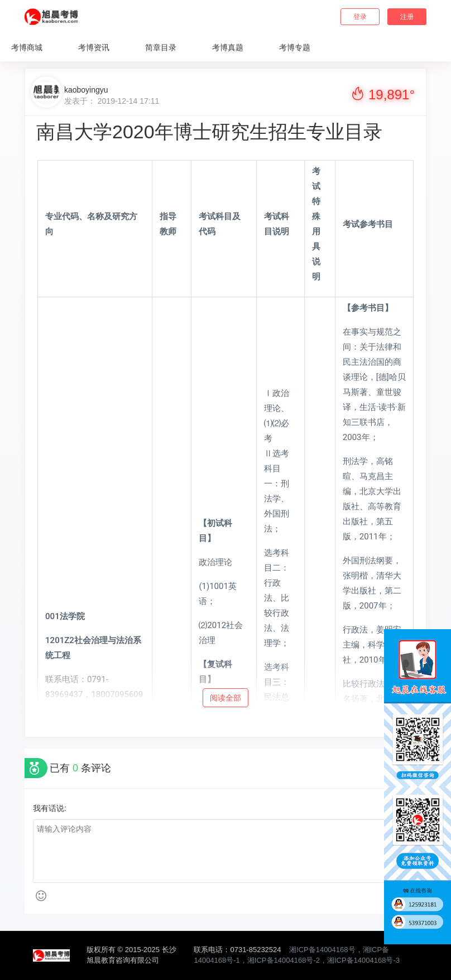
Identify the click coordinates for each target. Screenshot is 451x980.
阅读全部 (226, 698)
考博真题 (228, 47)
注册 (407, 17)
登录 (360, 17)
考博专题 (295, 47)
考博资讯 (94, 47)
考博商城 (27, 47)
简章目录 (161, 47)
